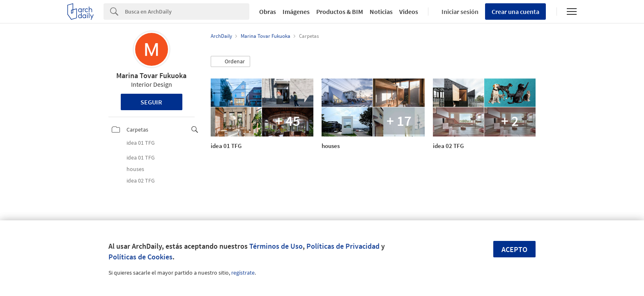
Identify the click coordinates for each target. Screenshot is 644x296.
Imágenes (296, 12)
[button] (230, 62)
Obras (268, 12)
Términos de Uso (276, 246)
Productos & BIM (340, 12)
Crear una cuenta (515, 12)
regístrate (243, 273)
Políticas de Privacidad (343, 246)
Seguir (151, 102)
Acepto (514, 249)
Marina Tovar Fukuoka (151, 75)
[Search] (187, 12)
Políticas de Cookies (140, 257)
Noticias (381, 12)
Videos (409, 12)
